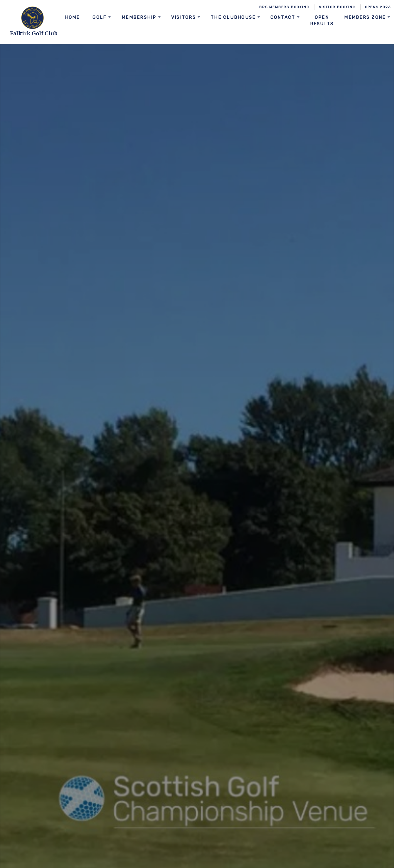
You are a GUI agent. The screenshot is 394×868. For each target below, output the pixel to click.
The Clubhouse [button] (234, 17)
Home (72, 17)
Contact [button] (284, 17)
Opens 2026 (378, 7)
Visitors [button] (184, 17)
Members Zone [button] (366, 17)
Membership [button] (140, 17)
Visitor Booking (337, 7)
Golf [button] (100, 17)
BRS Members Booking (284, 7)
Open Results (322, 21)
